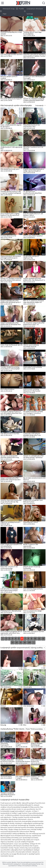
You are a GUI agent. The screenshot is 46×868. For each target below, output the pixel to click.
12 (43, 639)
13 (12, 642)
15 (21, 642)
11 (39, 639)
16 (25, 642)
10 (35, 639)
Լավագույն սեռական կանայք (33, 11)
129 (29, 642)
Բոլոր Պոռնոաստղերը (34, 729)
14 (16, 642)
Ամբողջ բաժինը (37, 648)
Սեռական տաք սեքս (7, 11)
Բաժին (20, 9)
